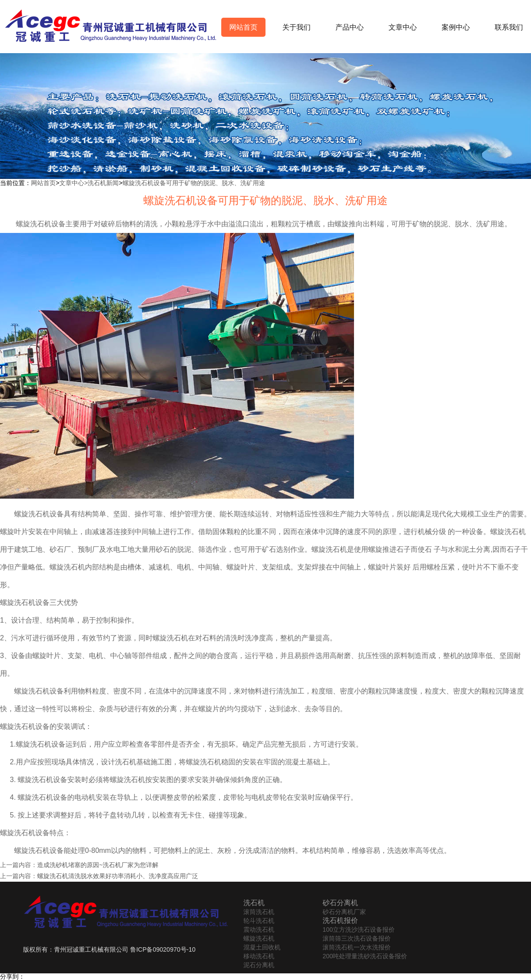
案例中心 (456, 27)
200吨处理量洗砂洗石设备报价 (365, 956)
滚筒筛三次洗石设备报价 (357, 938)
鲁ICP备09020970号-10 (163, 949)
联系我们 (509, 27)
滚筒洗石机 (259, 912)
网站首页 (243, 27)
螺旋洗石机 (259, 938)
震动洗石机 (259, 930)
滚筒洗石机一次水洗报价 (357, 947)
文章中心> (73, 183)
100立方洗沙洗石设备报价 (359, 930)
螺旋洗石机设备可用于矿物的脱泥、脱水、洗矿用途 (194, 183)
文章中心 (403, 27)
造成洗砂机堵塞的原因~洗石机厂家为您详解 (98, 865)
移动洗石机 (259, 956)
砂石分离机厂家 (344, 912)
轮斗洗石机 (259, 921)
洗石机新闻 (103, 183)
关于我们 (296, 27)
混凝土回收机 (262, 947)
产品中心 (350, 27)
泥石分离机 (259, 965)
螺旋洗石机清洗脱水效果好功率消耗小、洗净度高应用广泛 (118, 876)
